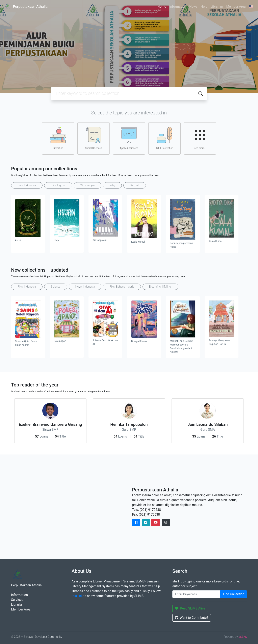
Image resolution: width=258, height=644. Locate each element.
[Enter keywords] (196, 594)
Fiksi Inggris (58, 185)
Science (56, 287)
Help (204, 7)
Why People (88, 185)
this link (77, 596)
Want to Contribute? (192, 618)
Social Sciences (94, 138)
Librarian (217, 7)
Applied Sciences (129, 138)
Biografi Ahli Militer (160, 287)
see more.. (200, 138)
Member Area (236, 7)
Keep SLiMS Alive (190, 608)
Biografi (135, 185)
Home (162, 7)
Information (178, 7)
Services (17, 600)
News (193, 7)
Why (112, 185)
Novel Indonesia (85, 287)
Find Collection (234, 594)
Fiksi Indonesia (27, 185)
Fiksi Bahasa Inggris (122, 287)
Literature (58, 138)
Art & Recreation (165, 138)
